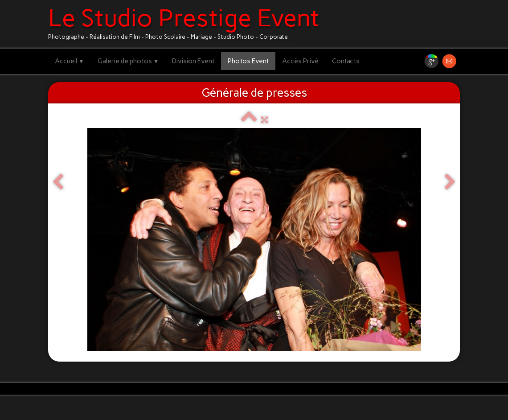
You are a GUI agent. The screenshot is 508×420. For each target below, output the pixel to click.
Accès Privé (300, 61)
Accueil (70, 61)
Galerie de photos (128, 61)
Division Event (193, 61)
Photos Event (248, 61)
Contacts (346, 61)
